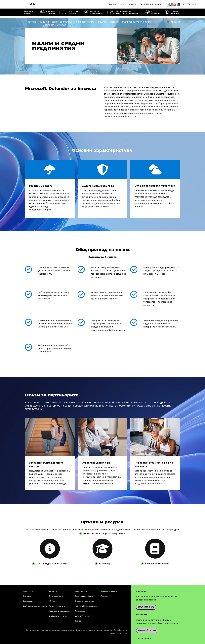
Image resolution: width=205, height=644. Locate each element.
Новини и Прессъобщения (86, 605)
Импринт (108, 629)
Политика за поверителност (89, 629)
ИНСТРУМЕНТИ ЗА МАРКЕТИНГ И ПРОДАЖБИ (127, 12)
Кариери (78, 620)
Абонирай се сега (147, 629)
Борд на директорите (84, 595)
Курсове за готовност (157, 562)
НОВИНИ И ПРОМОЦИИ (51, 12)
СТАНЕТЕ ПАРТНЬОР (175, 12)
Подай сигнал (120, 629)
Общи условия (33, 629)
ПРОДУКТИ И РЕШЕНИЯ (73, 12)
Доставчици (28, 600)
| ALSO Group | (189, 4)
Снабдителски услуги (58, 615)
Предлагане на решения (59, 610)
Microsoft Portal (29, 12)
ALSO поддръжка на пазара (52, 562)
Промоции (105, 595)
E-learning (156, 12)
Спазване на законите (84, 600)
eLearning (105, 562)
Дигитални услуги (56, 595)
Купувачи (27, 595)
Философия (80, 610)
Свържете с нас (146, 605)
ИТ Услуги (53, 600)
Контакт (113, 4)
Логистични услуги (57, 605)
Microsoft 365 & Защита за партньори (105, 532)
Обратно (32, 21)
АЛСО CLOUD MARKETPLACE (96, 12)
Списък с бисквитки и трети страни (58, 629)
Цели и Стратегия (82, 615)
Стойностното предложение (35, 605)
